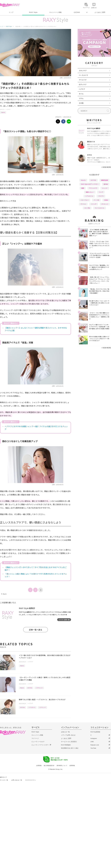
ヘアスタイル (32, 707)
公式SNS (77, 12)
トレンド (105, 188)
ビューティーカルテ (38, 742)
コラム (81, 98)
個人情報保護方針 (49, 766)
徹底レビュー (90, 192)
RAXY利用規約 (66, 745)
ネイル (81, 94)
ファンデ (94, 204)
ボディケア (83, 84)
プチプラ (101, 196)
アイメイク (83, 80)
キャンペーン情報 (55, 12)
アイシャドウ (93, 188)
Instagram (94, 738)
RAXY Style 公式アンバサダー (90, 184)
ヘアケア (8, 109)
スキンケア (83, 71)
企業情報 (39, 766)
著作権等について (62, 766)
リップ (101, 192)
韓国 (83, 188)
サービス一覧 (4, 780)
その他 (81, 103)
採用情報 (72, 766)
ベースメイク (83, 75)
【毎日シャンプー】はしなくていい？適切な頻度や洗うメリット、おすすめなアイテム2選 (36, 329)
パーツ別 (96, 200)
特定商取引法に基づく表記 (70, 748)
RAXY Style (33, 12)
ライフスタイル (100, 208)
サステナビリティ (31, 780)
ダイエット (105, 204)
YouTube (93, 748)
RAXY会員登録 (95, 732)
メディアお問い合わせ (68, 735)
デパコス (83, 204)
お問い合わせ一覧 (17, 780)
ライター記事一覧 (64, 620)
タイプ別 (87, 208)
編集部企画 (104, 180)
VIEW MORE (106, 167)
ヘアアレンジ (39, 688)
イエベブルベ (85, 200)
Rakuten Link (95, 745)
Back (4, 594)
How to (3, 112)
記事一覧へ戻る (36, 630)
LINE (92, 742)
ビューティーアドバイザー (40, 745)
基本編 (106, 184)
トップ (11, 12)
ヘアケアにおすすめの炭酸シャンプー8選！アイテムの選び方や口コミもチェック (36, 428)
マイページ (35, 738)
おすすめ (30, 688)
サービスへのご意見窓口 (69, 742)
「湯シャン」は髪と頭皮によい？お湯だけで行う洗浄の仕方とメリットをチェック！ (36, 575)
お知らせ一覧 (65, 732)
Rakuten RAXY (10, 5)
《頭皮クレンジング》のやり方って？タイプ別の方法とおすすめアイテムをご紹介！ (36, 569)
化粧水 (106, 200)
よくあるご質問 (100, 12)
